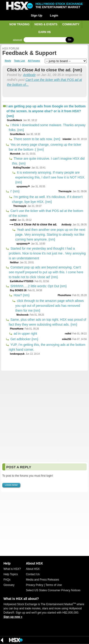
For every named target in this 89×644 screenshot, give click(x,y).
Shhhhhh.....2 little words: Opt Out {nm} (38, 286)
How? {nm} (21, 295)
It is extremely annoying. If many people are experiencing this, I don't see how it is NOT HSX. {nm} (50, 177)
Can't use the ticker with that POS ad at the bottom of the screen (46, 213)
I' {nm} (14, 191)
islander (67, 139)
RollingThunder (22, 168)
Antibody (29, 75)
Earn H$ (45, 32)
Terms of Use (54, 585)
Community (71, 24)
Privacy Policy (35, 585)
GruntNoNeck (14, 120)
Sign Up (37, 15)
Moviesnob (22, 315)
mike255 (67, 339)
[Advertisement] (44, 416)
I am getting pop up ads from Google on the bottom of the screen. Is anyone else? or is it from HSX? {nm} (46, 111)
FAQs (7, 580)
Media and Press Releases (43, 580)
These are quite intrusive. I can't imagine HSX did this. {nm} (48, 161)
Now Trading (19, 24)
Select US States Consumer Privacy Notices (53, 590)
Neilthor (14, 263)
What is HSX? (12, 569)
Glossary (9, 585)
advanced (17, 40)
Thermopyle (65, 191)
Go (70, 40)
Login (54, 15)
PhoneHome (64, 295)
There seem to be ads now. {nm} (37, 139)
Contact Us (33, 574)
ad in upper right (25, 334)
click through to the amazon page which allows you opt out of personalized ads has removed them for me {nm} (50, 306)
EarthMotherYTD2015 (22, 281)
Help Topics (11, 574)
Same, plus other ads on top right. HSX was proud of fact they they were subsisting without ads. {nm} (48, 322)
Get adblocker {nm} (24, 339)
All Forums (34, 61)
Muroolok (15, 154)
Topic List (19, 61)
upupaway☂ (23, 187)
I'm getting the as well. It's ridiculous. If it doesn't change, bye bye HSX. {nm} (47, 199)
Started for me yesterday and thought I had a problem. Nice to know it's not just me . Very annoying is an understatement (47, 253)
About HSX (33, 569)
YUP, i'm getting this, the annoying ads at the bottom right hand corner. (47, 347)
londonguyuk (17, 354)
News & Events (46, 24)
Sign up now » (13, 617)
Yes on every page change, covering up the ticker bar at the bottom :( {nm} (45, 147)
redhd (13, 220)
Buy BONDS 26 (18, 290)
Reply (8, 61)
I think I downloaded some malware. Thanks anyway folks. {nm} (47, 127)
